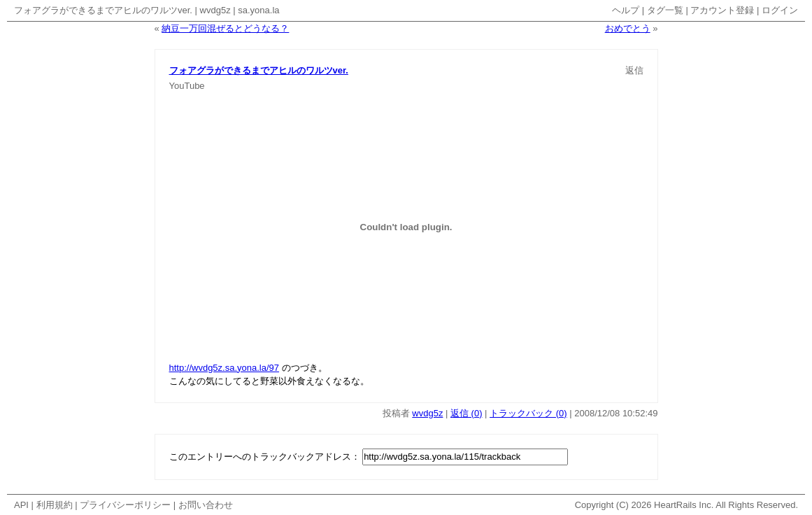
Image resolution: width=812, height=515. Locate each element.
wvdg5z (215, 10)
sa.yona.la (258, 10)
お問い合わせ (206, 505)
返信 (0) (466, 413)
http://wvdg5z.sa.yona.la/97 (225, 368)
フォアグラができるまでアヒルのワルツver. (103, 10)
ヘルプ (626, 10)
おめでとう (628, 28)
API (21, 505)
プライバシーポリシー (125, 505)
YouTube (187, 86)
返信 (634, 70)
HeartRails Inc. (684, 505)
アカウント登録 (722, 10)
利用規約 (55, 505)
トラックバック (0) (528, 413)
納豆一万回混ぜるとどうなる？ (225, 28)
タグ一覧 (665, 10)
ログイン (780, 10)
